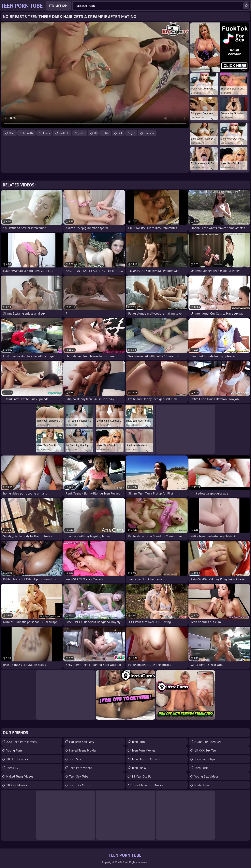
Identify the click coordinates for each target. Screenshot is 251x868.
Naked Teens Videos (20, 776)
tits (107, 133)
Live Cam (61, 6)
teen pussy (139, 768)
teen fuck (201, 768)
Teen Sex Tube (79, 776)
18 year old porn (143, 776)
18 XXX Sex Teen (206, 750)
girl (133, 133)
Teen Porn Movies (143, 750)
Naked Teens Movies (83, 750)
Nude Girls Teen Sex (208, 742)
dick (120, 133)
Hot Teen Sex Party (82, 742)
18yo (12, 133)
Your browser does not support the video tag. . (95, 75)
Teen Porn (138, 742)
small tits (64, 133)
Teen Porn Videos (81, 768)
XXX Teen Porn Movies (22, 742)
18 (95, 133)
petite (81, 133)
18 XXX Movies (17, 785)
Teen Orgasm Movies (146, 759)
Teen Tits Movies (80, 785)
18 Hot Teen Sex (17, 759)
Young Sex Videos (207, 776)
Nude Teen (202, 785)
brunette (28, 133)
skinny (46, 133)
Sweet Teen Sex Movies (147, 785)
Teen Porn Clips (205, 759)
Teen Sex (75, 759)
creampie (149, 133)
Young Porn (14, 750)
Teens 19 (12, 768)
